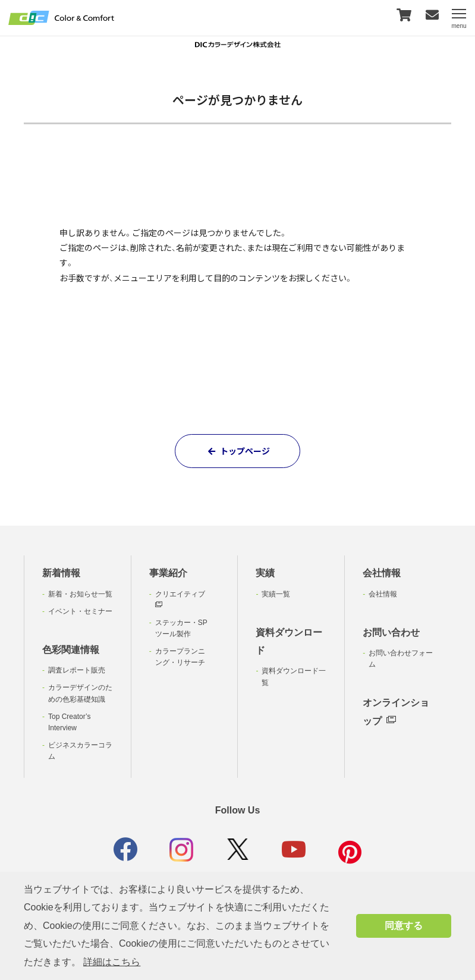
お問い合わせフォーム (401, 659)
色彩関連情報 (71, 650)
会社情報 (382, 573)
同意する (404, 926)
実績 (265, 573)
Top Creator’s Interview (70, 722)
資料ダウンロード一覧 (294, 676)
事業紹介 (168, 573)
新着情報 (61, 573)
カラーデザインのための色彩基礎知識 (80, 693)
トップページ (237, 451)
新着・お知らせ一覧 (80, 594)
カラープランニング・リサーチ (180, 657)
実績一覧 (276, 594)
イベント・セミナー (80, 611)
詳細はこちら (112, 962)
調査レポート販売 (77, 670)
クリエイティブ (180, 600)
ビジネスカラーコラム (80, 751)
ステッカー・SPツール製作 (181, 628)
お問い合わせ (391, 632)
